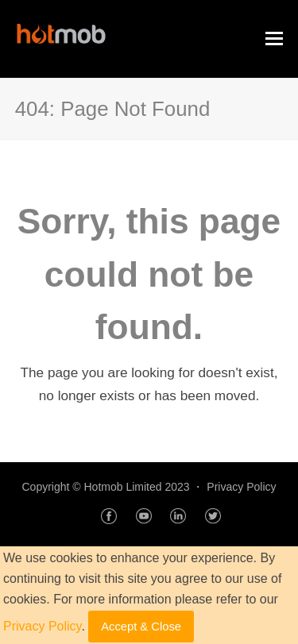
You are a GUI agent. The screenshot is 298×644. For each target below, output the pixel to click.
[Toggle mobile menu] (274, 39)
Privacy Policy (241, 487)
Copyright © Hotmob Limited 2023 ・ (114, 487)
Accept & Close (141, 627)
